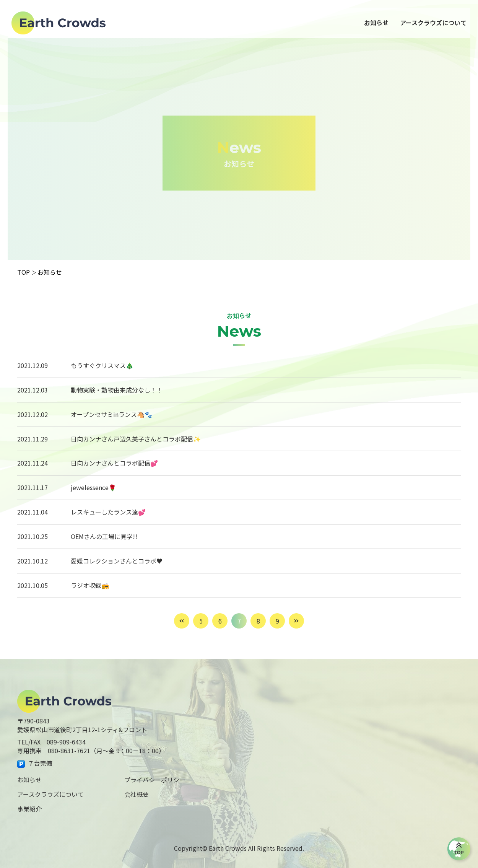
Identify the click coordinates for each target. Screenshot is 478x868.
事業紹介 (29, 809)
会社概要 (137, 794)
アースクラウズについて (50, 794)
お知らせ (29, 780)
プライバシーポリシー (155, 780)
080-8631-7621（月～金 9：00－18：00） (106, 751)
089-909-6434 (66, 742)
